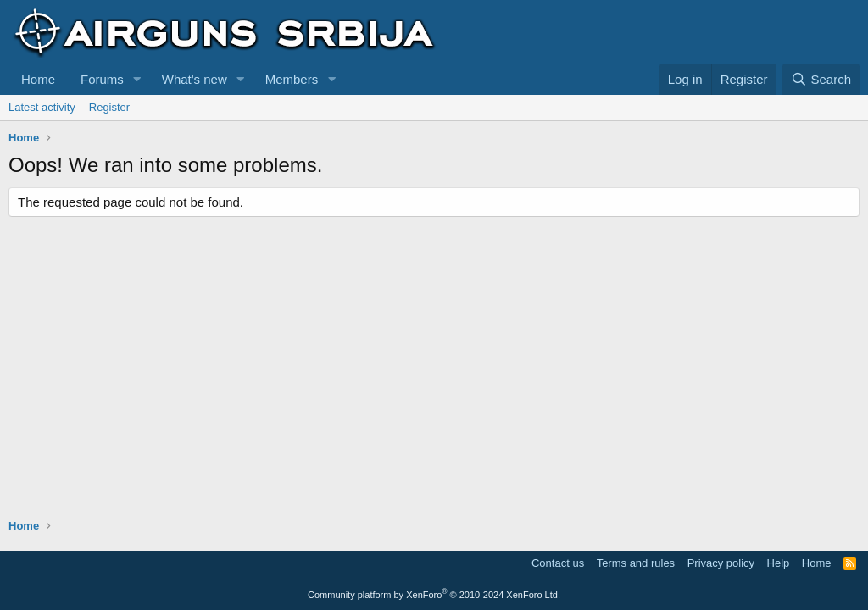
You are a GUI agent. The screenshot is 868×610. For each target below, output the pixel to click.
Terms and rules (636, 563)
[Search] (821, 79)
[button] (137, 79)
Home (38, 79)
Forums (102, 79)
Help (779, 563)
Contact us (558, 563)
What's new (195, 79)
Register (109, 107)
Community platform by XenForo (434, 595)
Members (292, 79)
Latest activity (42, 107)
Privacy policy (721, 563)
